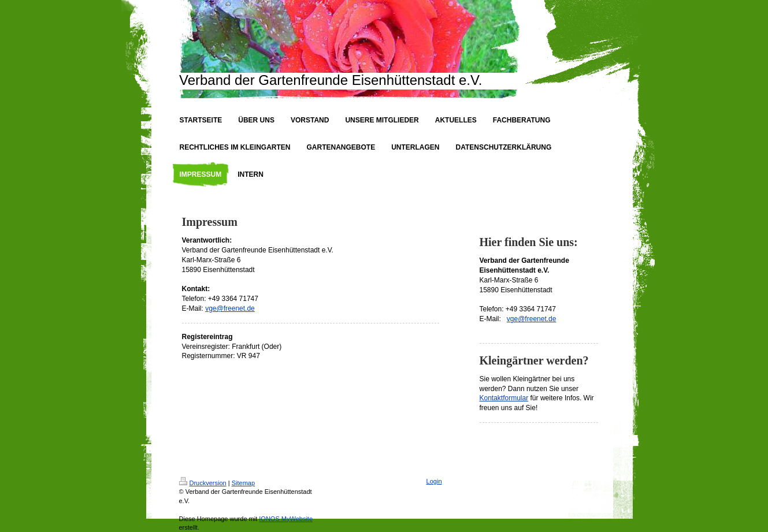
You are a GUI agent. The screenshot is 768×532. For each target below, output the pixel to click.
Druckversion (203, 483)
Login (434, 481)
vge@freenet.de (230, 308)
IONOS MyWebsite (286, 519)
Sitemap (243, 483)
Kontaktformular (504, 398)
